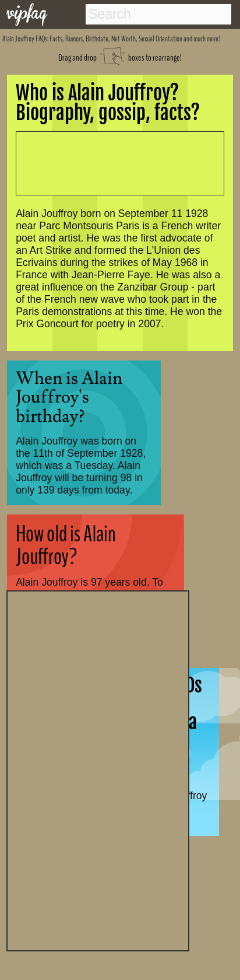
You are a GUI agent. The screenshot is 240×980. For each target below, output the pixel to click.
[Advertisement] (98, 769)
